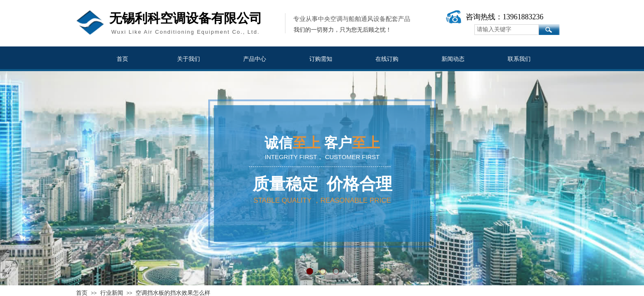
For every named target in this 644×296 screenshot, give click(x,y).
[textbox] (507, 30)
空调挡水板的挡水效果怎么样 (173, 293)
